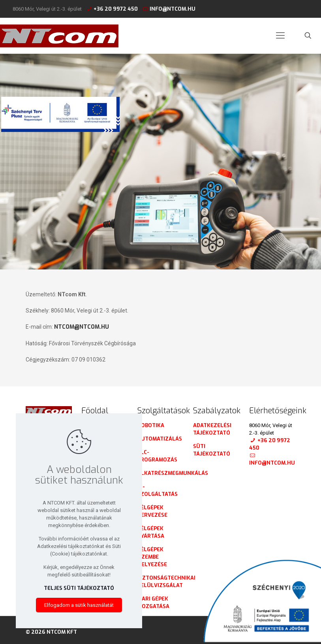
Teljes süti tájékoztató (79, 588)
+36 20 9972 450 (116, 9)
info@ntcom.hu (173, 9)
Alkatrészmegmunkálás (173, 473)
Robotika (151, 425)
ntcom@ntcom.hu (82, 327)
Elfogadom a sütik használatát (79, 605)
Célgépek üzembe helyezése (152, 557)
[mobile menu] (280, 36)
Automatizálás (160, 439)
